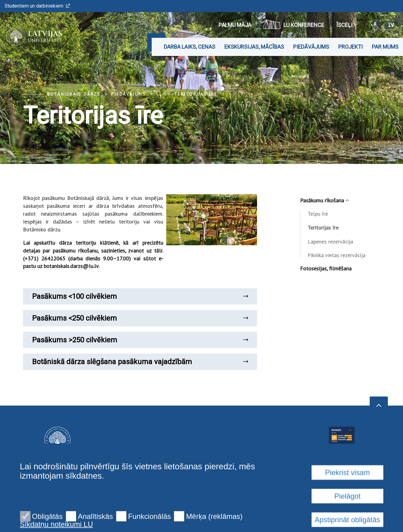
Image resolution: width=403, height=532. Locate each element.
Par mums (385, 47)
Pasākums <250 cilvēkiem (140, 318)
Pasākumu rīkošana (324, 200)
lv (391, 25)
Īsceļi (347, 25)
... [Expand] (160, 94)
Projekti (350, 47)
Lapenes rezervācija (330, 242)
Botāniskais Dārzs (74, 94)
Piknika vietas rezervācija (337, 255)
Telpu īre (318, 214)
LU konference (294, 24)
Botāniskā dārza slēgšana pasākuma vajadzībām (140, 362)
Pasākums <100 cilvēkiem (140, 296)
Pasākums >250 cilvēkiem (140, 340)
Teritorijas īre (196, 94)
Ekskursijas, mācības (254, 47)
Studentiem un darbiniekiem (37, 6)
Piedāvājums (311, 47)
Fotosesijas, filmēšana (326, 268)
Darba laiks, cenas (190, 47)
